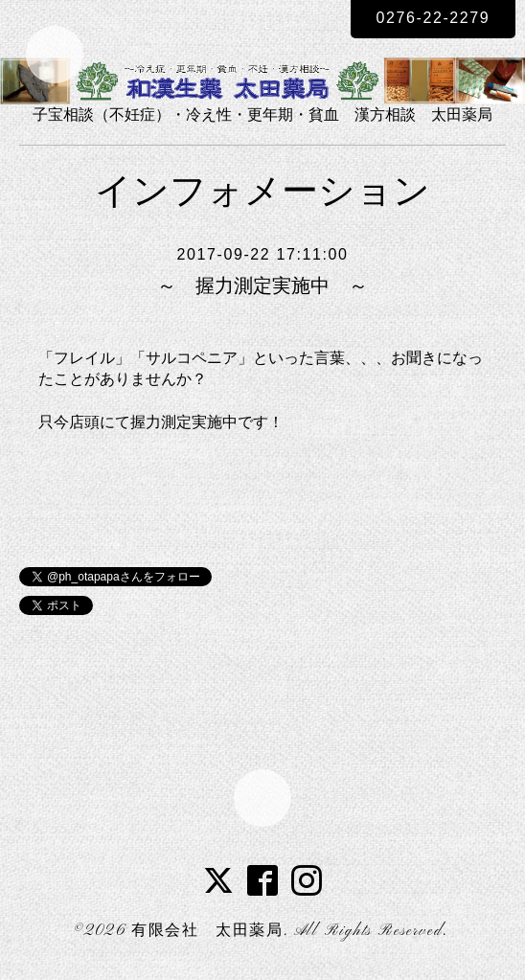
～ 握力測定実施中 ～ (262, 285)
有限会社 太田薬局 (207, 931)
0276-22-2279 (434, 18)
